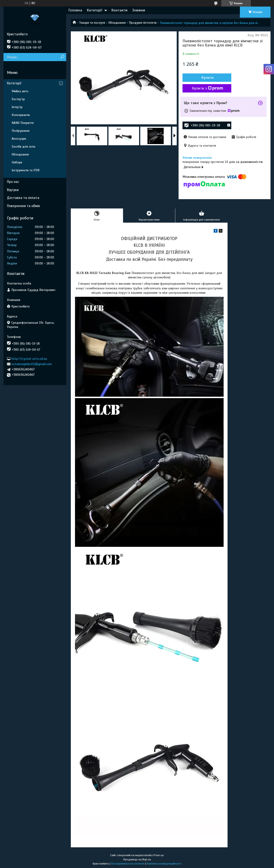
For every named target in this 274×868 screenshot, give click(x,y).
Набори (17, 162)
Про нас (13, 182)
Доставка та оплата (23, 198)
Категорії (95, 10)
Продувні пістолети (143, 23)
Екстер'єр (18, 99)
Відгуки (13, 190)
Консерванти (21, 115)
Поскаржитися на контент (128, 864)
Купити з (208, 88)
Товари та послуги (92, 23)
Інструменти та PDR (26, 170)
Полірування (21, 131)
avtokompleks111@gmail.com (32, 364)
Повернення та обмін (23, 206)
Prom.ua (159, 855)
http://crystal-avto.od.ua (29, 358)
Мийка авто (20, 91)
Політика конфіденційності (164, 864)
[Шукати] (62, 57)
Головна (75, 10)
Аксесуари (19, 139)
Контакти (119, 10)
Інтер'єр (17, 107)
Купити (208, 78)
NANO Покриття (23, 123)
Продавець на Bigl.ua (137, 859)
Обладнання (117, 23)
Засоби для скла (23, 147)
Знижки (139, 10)
